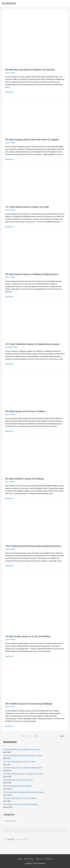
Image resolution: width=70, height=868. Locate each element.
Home (20, 859)
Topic (7, 73)
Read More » (10, 92)
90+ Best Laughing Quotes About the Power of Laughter (32, 140)
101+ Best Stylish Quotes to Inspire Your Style (27, 207)
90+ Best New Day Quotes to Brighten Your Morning (30, 70)
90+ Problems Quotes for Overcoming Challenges (29, 704)
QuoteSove (9, 3)
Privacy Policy (29, 859)
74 (36, 736)
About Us (39, 859)
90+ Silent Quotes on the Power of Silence (25, 411)
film (7, 482)
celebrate (8, 347)
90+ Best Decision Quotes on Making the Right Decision (32, 274)
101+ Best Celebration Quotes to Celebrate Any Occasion (32, 344)
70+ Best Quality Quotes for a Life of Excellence (28, 636)
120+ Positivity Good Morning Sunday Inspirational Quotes (33, 546)
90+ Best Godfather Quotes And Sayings (24, 479)
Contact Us (48, 859)
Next (63, 736)
